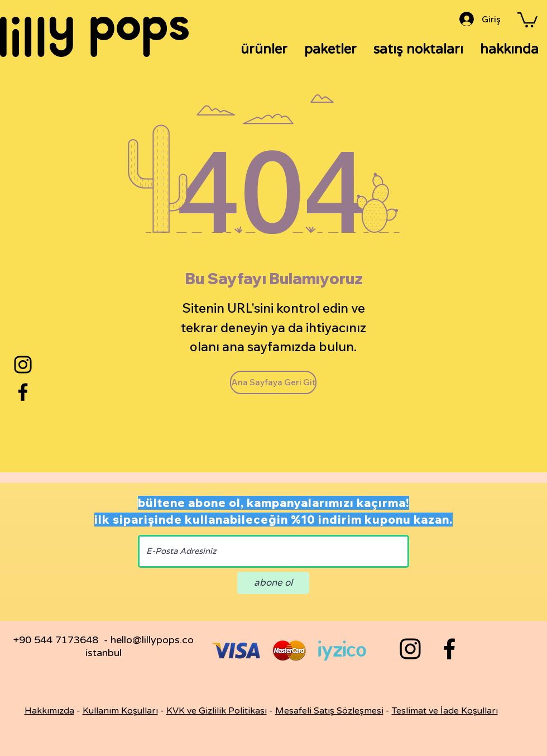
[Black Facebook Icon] (449, 649)
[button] (527, 19)
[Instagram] (23, 365)
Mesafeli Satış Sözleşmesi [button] (329, 711)
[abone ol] (273, 583)
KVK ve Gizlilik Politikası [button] (217, 711)
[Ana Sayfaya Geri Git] (273, 382)
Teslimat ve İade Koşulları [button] (445, 711)
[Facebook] (23, 392)
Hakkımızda (49, 711)
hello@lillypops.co (152, 640)
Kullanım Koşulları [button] (120, 711)
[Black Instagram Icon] (410, 649)
